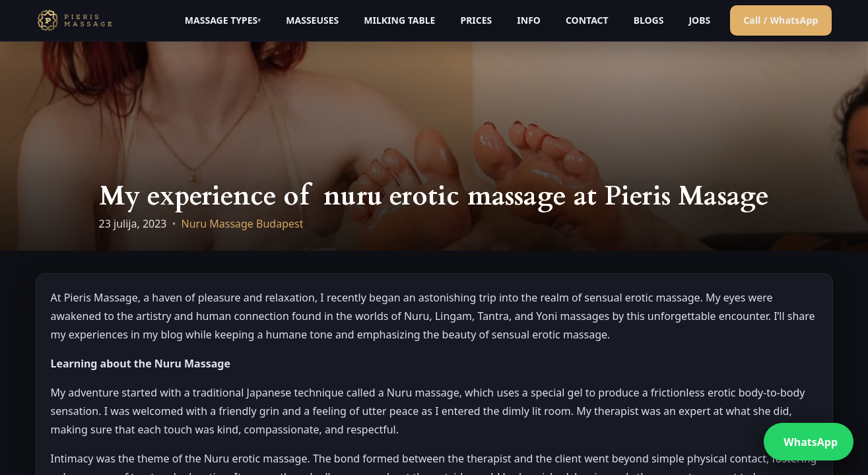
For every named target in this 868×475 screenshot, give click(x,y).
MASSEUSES (312, 20)
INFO (529, 20)
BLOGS (649, 20)
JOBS (699, 20)
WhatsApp (811, 442)
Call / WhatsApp (781, 20)
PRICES (476, 20)
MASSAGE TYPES (221, 20)
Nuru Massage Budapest (243, 224)
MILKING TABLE (399, 20)
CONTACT (587, 20)
